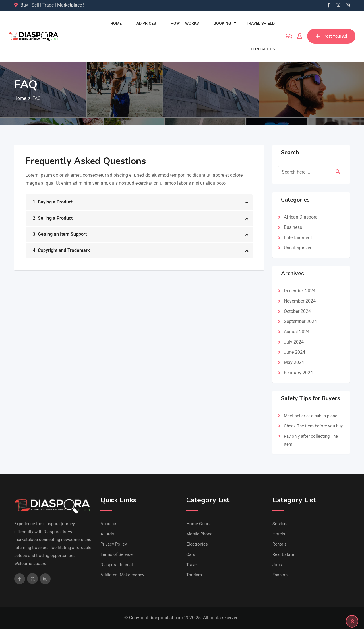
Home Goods (199, 524)
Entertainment (298, 238)
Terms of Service (116, 554)
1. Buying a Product (53, 202)
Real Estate (283, 554)
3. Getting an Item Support (60, 234)
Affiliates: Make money (122, 575)
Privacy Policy (114, 544)
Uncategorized (298, 248)
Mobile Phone (199, 534)
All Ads (107, 534)
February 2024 (298, 373)
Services (281, 524)
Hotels (279, 534)
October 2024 (297, 311)
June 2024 (294, 352)
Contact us (263, 49)
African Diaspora (301, 217)
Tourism (194, 575)
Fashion (280, 575)
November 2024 (300, 301)
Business (293, 227)
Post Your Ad (331, 36)
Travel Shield (260, 23)
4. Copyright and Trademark (61, 250)
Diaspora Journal (117, 565)
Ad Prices (146, 23)
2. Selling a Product (53, 218)
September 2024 (300, 321)
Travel (192, 565)
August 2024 (297, 332)
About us (109, 524)
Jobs (277, 565)
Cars (191, 554)
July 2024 (294, 342)
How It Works (185, 23)
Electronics (197, 544)
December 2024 (300, 291)
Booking (222, 23)
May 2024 (294, 362)
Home (116, 23)
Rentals (280, 544)
